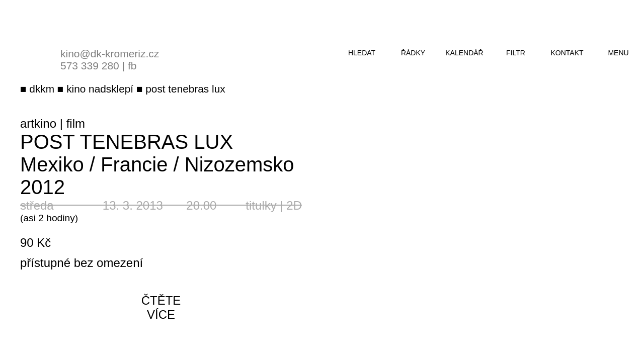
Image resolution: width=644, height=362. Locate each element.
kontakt (567, 53)
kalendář (464, 53)
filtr (516, 53)
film (76, 123)
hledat (362, 53)
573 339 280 (90, 66)
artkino (38, 123)
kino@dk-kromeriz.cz (110, 54)
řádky (413, 53)
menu (618, 53)
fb (132, 66)
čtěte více (161, 307)
